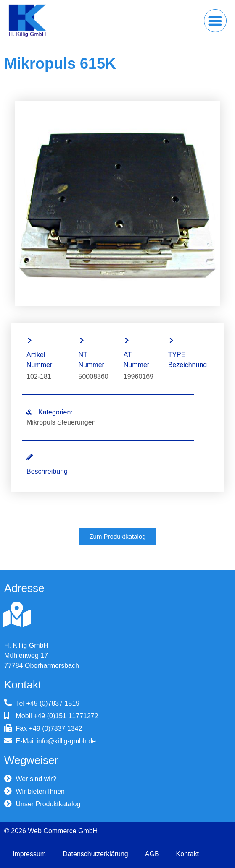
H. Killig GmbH (26, 645)
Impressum (29, 854)
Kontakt (187, 854)
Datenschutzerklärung (95, 854)
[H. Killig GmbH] (17, 615)
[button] (215, 21)
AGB (152, 854)
